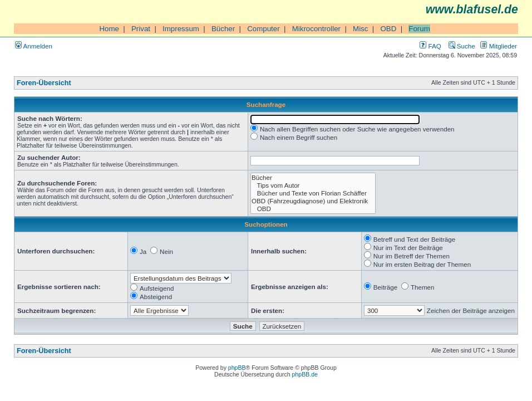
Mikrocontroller (316, 29)
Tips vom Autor (313, 185)
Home (109, 29)
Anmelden (34, 46)
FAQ (430, 46)
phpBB (237, 368)
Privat (141, 29)
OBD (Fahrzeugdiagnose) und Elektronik (313, 201)
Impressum (181, 29)
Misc (360, 29)
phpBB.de (305, 374)
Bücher (223, 29)
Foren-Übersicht (44, 83)
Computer (263, 29)
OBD (388, 29)
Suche (462, 46)
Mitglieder (499, 46)
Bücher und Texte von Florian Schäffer (313, 193)
